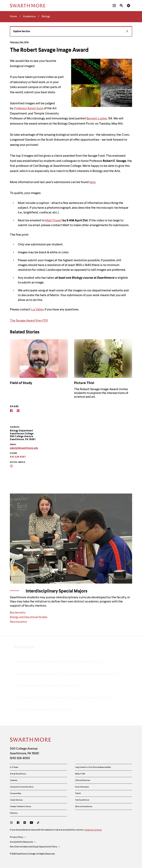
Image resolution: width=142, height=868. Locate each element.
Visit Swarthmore (82, 800)
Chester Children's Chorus (20, 807)
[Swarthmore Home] (31, 740)
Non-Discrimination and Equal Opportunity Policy (35, 847)
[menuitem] (114, 6)
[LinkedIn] (25, 823)
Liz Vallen (38, 310)
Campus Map (16, 793)
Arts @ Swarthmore (18, 774)
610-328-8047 (18, 457)
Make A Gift (80, 774)
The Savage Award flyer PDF (29, 321)
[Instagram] (14, 466)
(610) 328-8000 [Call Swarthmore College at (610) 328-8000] (20, 758)
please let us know (93, 830)
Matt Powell (53, 221)
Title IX (78, 793)
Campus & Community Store (22, 787)
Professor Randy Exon (29, 108)
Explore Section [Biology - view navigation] (71, 32)
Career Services (16, 800)
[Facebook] (11, 411)
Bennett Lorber (97, 119)
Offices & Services (82, 780)
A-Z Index (14, 767)
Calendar (14, 780)
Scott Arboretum (82, 787)
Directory (14, 813)
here (92, 182)
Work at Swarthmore (84, 807)
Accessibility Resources (23, 842)
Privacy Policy (18, 837)
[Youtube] (31, 823)
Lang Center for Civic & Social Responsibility (93, 767)
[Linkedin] (18, 411)
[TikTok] (38, 823)
